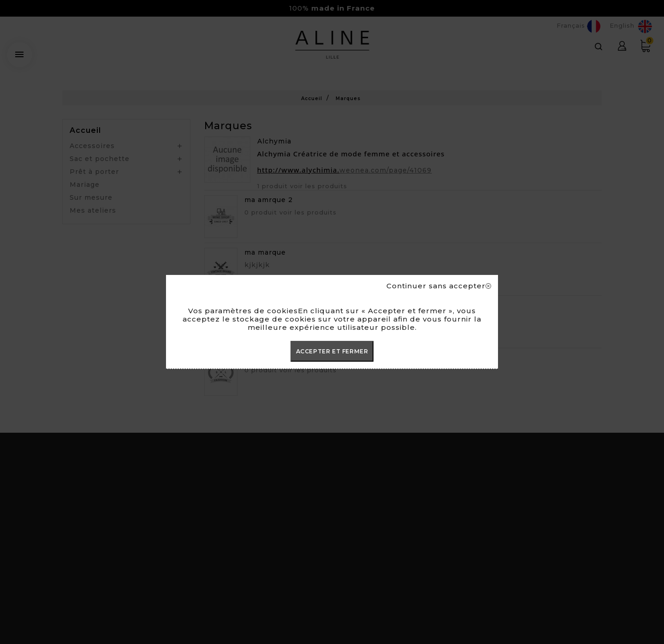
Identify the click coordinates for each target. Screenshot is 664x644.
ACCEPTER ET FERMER (332, 351)
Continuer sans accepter (439, 286)
